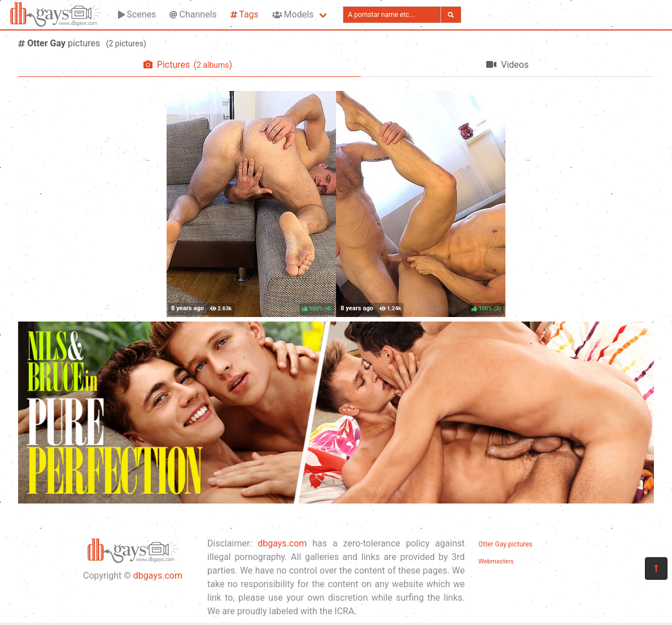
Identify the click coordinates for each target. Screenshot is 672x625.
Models (293, 14)
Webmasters (496, 561)
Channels (193, 14)
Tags (245, 14)
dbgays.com (158, 576)
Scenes (137, 14)
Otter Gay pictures (505, 544)
